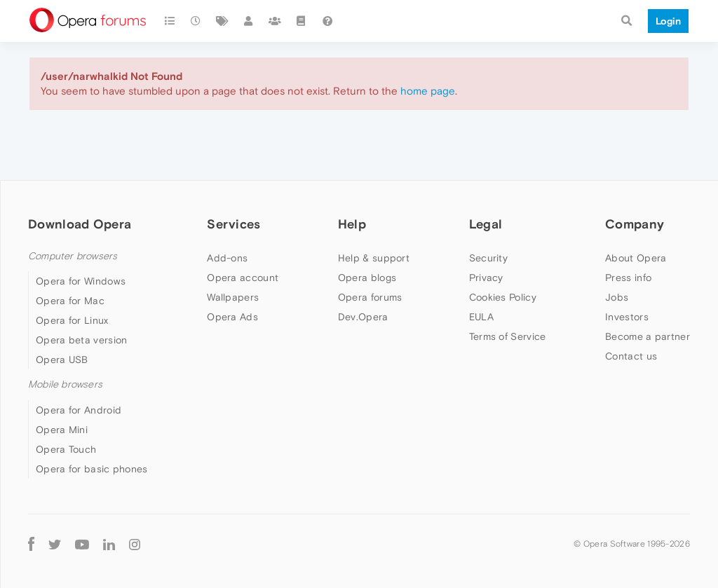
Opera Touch (66, 449)
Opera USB (62, 360)
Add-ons (227, 258)
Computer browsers (73, 256)
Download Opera (80, 224)
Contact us (631, 356)
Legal (486, 224)
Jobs (617, 297)
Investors (627, 317)
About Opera (636, 258)
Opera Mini (62, 430)
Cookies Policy (503, 297)
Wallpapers (233, 297)
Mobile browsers (65, 384)
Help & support (374, 258)
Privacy (486, 278)
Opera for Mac (70, 301)
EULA (481, 317)
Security (488, 258)
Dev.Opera (363, 317)
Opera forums (370, 297)
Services (233, 224)
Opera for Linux (72, 320)
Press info (628, 278)
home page (428, 91)
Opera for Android (79, 410)
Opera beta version (81, 340)
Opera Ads (232, 317)
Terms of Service (508, 336)
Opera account (243, 278)
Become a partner (648, 336)
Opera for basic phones (92, 469)
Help (352, 224)
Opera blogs (367, 278)
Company (635, 224)
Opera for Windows (81, 281)
